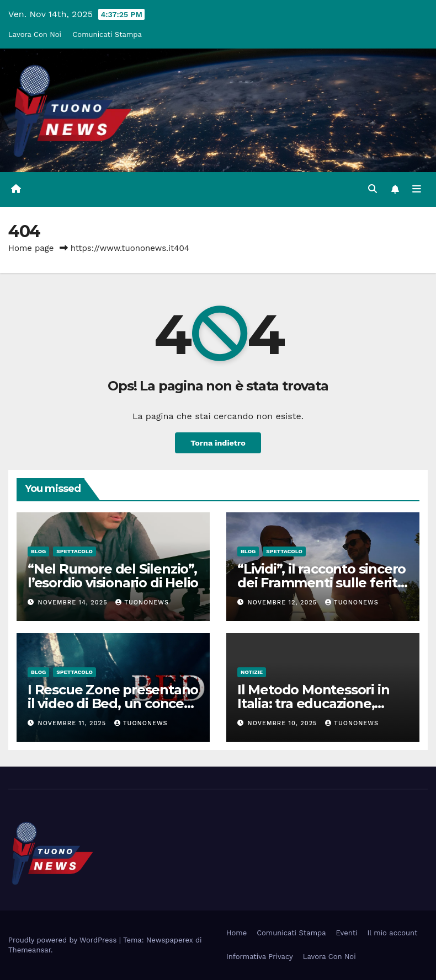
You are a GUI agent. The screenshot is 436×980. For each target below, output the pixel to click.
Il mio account (393, 933)
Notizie (252, 672)
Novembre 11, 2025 (73, 723)
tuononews (142, 603)
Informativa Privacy (260, 957)
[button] (373, 189)
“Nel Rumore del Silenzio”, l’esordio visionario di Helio (113, 576)
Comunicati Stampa (107, 34)
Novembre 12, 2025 (284, 603)
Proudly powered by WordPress (64, 940)
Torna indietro (218, 443)
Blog (38, 551)
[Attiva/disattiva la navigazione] (417, 189)
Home (236, 933)
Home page (31, 248)
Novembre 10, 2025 (284, 723)
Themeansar (30, 950)
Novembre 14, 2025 (74, 603)
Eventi (347, 933)
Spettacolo (75, 551)
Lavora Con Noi (35, 34)
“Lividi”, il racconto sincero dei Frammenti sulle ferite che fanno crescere (321, 583)
